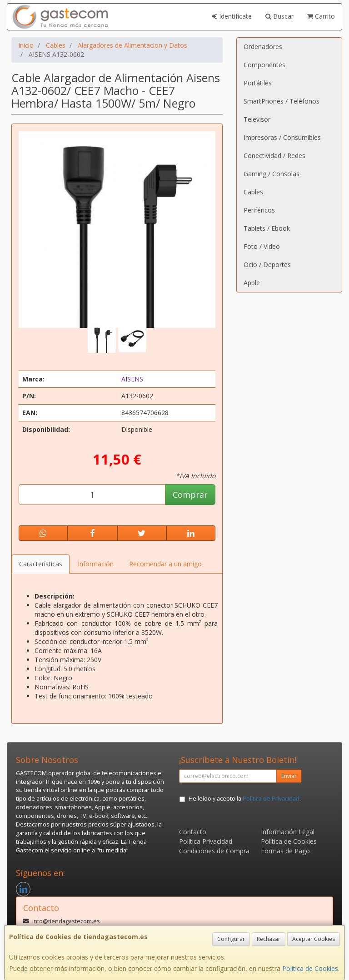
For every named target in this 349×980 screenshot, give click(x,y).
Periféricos (259, 210)
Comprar (190, 495)
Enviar (289, 776)
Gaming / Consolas (272, 174)
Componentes (264, 65)
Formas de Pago (285, 851)
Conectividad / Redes (274, 156)
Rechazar (269, 939)
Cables (253, 192)
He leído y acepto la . (245, 799)
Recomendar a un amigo (165, 564)
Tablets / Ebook (267, 228)
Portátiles (258, 83)
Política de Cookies (310, 968)
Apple (252, 283)
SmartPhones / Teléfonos (282, 101)
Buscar (279, 16)
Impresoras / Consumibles (282, 137)
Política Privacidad (206, 841)
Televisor (257, 119)
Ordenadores (263, 47)
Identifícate (232, 16)
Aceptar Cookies (314, 939)
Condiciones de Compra (214, 851)
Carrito (321, 16)
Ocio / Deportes (267, 265)
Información (96, 564)
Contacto (193, 832)
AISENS (132, 379)
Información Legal (288, 832)
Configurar (231, 939)
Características (41, 564)
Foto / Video (262, 246)
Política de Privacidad (271, 799)
